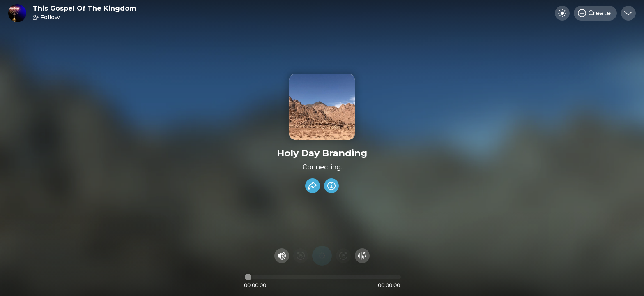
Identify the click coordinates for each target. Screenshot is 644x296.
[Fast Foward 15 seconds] (343, 256)
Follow (46, 17)
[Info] (331, 186)
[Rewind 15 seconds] (301, 256)
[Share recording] (313, 186)
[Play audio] (322, 256)
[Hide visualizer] (362, 256)
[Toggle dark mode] (562, 13)
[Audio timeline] (323, 277)
